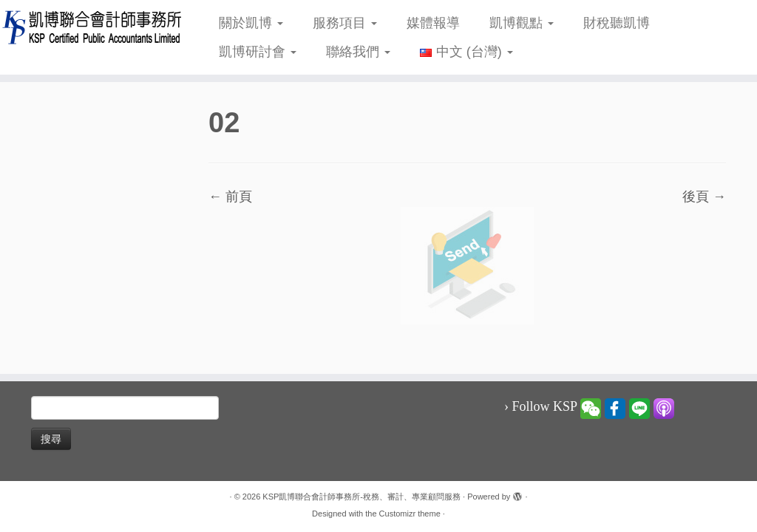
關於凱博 (251, 23)
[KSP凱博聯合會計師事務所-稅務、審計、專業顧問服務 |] (89, 27)
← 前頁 (230, 197)
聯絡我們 (358, 52)
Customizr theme (410, 514)
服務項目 (345, 23)
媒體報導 (433, 23)
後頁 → (704, 197)
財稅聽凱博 (617, 23)
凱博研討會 (258, 52)
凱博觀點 (522, 23)
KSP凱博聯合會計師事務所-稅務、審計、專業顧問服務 (361, 497)
